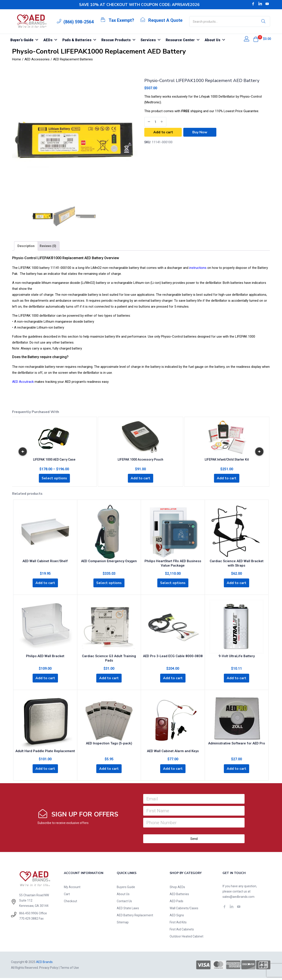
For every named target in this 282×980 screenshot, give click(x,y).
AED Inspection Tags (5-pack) (109, 745)
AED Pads (176, 903)
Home (17, 59)
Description (26, 246)
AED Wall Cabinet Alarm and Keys (173, 753)
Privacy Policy (49, 970)
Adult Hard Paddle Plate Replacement (45, 753)
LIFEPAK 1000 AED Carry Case (54, 459)
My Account (72, 889)
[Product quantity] (155, 122)
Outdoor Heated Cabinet (186, 938)
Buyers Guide (126, 889)
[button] (256, 39)
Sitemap (123, 924)
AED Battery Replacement (135, 917)
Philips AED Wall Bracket (45, 657)
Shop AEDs (177, 889)
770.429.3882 (29, 920)
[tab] (26, 246)
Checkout (70, 903)
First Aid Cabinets (182, 931)
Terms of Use (70, 970)
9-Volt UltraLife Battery (237, 657)
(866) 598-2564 (79, 22)
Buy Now (200, 132)
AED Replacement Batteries (73, 59)
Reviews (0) (48, 246)
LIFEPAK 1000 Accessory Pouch (140, 459)
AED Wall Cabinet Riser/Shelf (45, 561)
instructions (198, 268)
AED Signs (177, 917)
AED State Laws (128, 910)
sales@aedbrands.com (238, 899)
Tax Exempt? (121, 20)
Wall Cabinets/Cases (184, 910)
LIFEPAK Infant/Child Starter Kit (227, 459)
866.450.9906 (29, 915)
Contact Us (124, 903)
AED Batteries (179, 896)
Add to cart (163, 132)
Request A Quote (165, 20)
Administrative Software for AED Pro (237, 745)
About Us (123, 896)
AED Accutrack (23, 382)
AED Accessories (37, 59)
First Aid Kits (178, 924)
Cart (67, 896)
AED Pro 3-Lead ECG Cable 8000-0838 (173, 657)
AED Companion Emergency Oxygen (109, 561)
